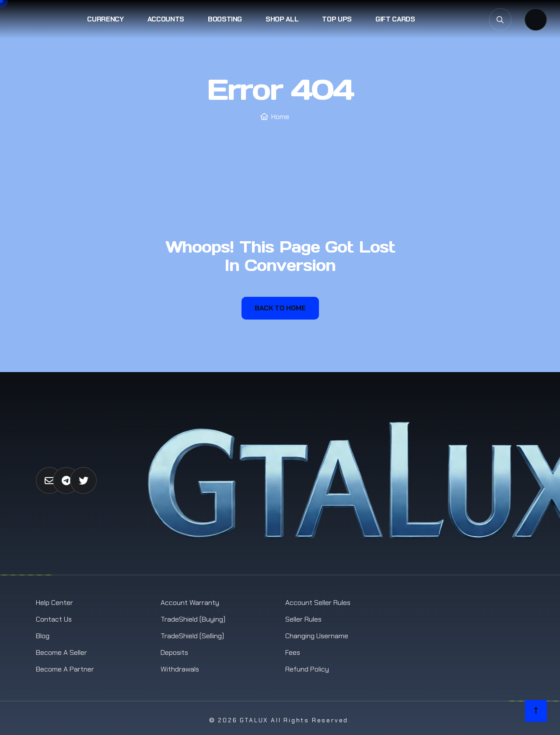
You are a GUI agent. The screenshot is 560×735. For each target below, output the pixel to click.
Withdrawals (180, 669)
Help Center (54, 603)
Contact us (54, 619)
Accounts (166, 19)
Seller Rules (303, 619)
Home (280, 117)
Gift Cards (395, 19)
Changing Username (317, 636)
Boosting (225, 19)
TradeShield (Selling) (192, 636)
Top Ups (337, 19)
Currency (105, 19)
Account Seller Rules (318, 603)
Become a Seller (61, 652)
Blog (43, 636)
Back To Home (280, 308)
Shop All (282, 19)
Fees (293, 652)
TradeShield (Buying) (193, 619)
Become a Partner (65, 669)
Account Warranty (190, 603)
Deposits (174, 652)
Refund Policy (307, 669)
